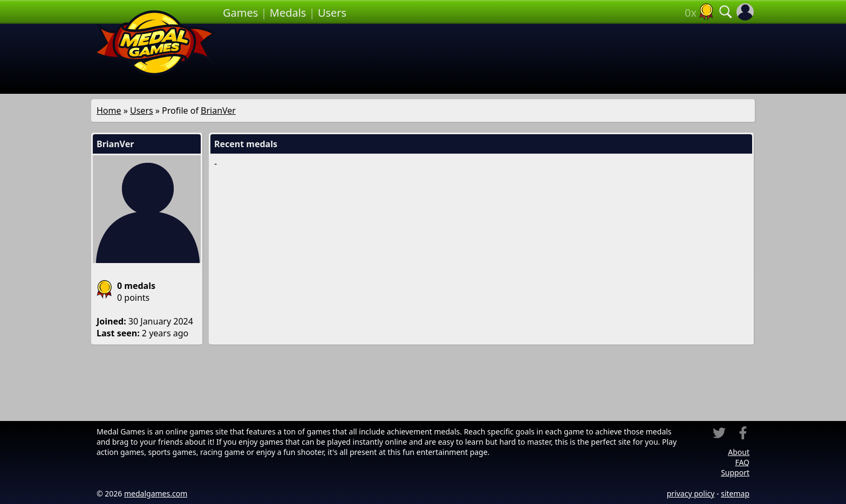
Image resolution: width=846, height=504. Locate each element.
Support (735, 472)
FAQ (742, 462)
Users (332, 13)
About (739, 452)
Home (109, 111)
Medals (288, 13)
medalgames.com (156, 493)
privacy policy (691, 493)
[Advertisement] (489, 59)
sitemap (735, 493)
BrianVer (218, 111)
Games (240, 13)
